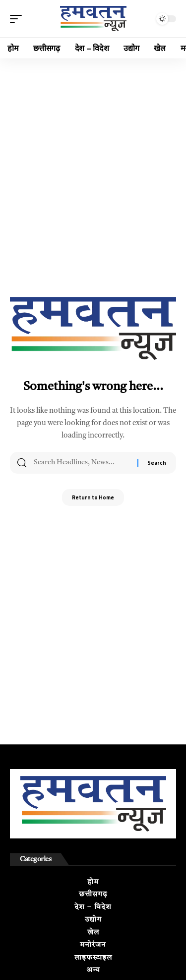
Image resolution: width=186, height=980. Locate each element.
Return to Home (93, 497)
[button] (18, 19)
